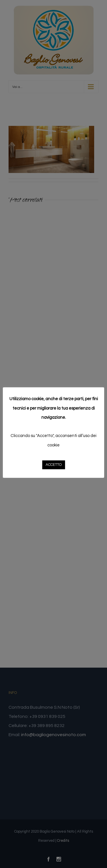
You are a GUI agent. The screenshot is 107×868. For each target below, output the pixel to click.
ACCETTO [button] (54, 465)
